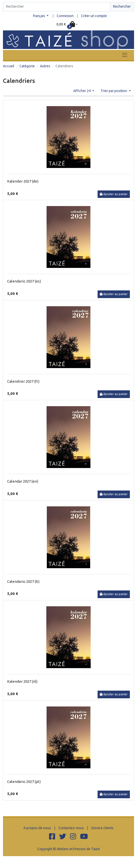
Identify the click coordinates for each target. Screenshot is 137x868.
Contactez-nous (71, 828)
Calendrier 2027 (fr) (23, 381)
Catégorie (27, 66)
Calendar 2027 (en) (23, 481)
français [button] (39, 16)
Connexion (65, 16)
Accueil (9, 66)
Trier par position (114, 91)
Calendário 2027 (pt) (24, 782)
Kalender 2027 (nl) (22, 681)
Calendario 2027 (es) (24, 281)
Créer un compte (94, 16)
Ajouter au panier (114, 194)
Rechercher (122, 6)
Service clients (102, 828)
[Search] (57, 7)
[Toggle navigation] (125, 55)
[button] (67, 25)
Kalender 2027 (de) (23, 181)
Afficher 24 (82, 91)
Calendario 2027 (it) (23, 581)
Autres (45, 66)
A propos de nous (37, 828)
